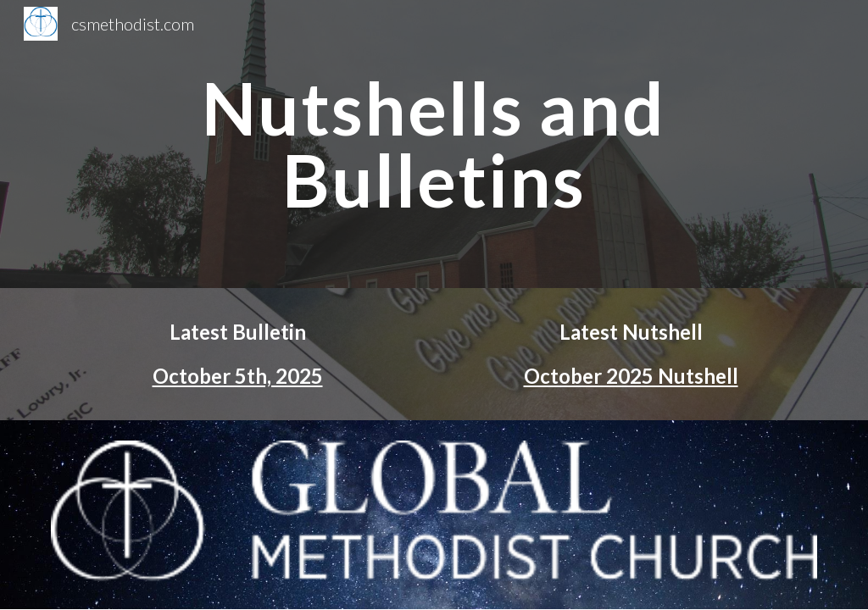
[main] (434, 144)
